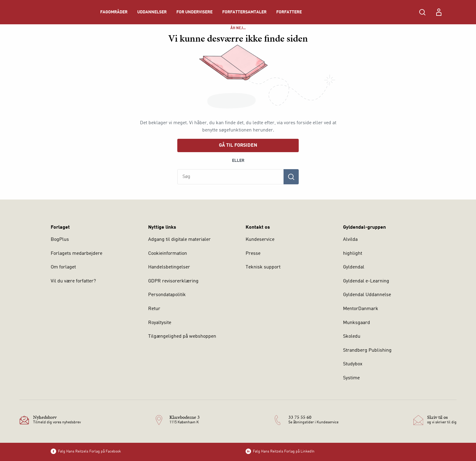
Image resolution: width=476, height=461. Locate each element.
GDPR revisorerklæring (173, 281)
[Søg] (291, 177)
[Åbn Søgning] (422, 12)
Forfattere (289, 12)
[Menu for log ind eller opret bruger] (439, 12)
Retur (154, 309)
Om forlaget (63, 267)
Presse (253, 254)
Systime (351, 378)
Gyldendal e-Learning (366, 281)
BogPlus (60, 240)
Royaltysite (160, 323)
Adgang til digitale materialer (179, 240)
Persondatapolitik (167, 295)
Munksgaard (357, 323)
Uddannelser (152, 12)
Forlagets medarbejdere (76, 254)
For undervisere (194, 12)
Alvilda (350, 240)
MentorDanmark (361, 309)
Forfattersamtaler (244, 12)
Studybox (353, 364)
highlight (353, 254)
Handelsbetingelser (169, 267)
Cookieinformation (168, 254)
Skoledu (352, 336)
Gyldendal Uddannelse (367, 295)
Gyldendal (354, 267)
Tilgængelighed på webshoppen (182, 336)
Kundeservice (260, 240)
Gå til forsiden (238, 145)
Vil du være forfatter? (73, 281)
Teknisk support (263, 267)
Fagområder (114, 12)
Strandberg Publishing (367, 350)
